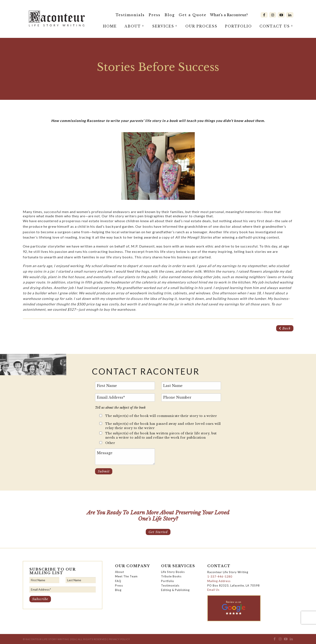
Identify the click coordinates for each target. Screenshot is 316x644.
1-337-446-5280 (220, 577)
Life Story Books (173, 572)
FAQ (118, 581)
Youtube (281, 15)
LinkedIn (290, 15)
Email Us (213, 590)
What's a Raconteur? (229, 15)
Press (155, 15)
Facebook (264, 15)
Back (285, 328)
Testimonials (130, 15)
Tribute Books (171, 576)
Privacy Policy (119, 639)
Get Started (158, 532)
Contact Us (275, 26)
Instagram (273, 15)
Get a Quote (193, 15)
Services (163, 26)
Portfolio (238, 26)
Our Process (201, 26)
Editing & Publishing (175, 590)
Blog (170, 15)
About (133, 26)
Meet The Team (126, 576)
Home (110, 26)
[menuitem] (130, 15)
